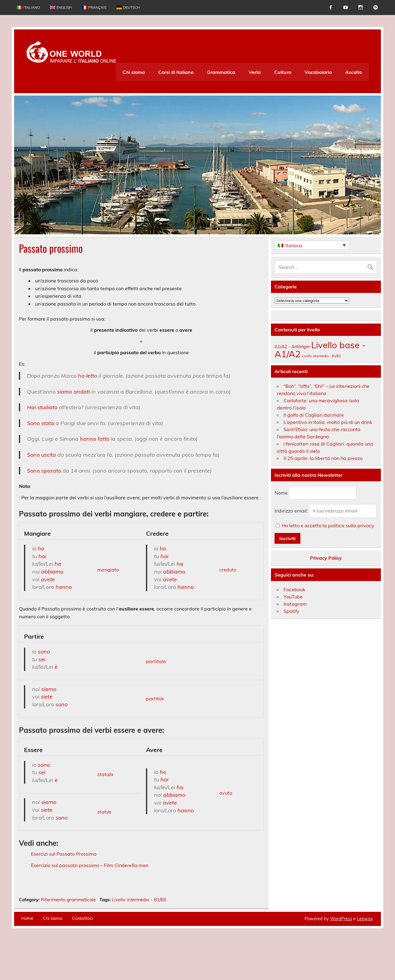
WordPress (341, 958)
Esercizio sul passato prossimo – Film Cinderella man (90, 865)
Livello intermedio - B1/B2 (139, 939)
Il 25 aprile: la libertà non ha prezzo (323, 458)
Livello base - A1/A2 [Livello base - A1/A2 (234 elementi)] (320, 349)
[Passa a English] (61, 8)
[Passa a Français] (94, 8)
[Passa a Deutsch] (128, 8)
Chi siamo (134, 72)
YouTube (293, 597)
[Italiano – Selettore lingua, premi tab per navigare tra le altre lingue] (312, 245)
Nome (281, 493)
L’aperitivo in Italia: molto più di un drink (328, 422)
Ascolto (354, 72)
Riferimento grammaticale (68, 939)
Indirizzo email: (292, 511)
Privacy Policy (326, 558)
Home (27, 958)
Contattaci (82, 958)
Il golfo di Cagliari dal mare (314, 415)
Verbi (255, 72)
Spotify (292, 611)
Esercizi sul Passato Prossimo (64, 854)
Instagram (295, 604)
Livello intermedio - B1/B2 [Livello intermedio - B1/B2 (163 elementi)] (321, 356)
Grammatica (221, 72)
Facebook (294, 589)
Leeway (365, 958)
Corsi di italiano (176, 72)
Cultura (283, 72)
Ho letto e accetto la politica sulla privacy (328, 525)
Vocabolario (318, 72)
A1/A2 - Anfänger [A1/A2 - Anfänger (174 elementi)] (292, 347)
